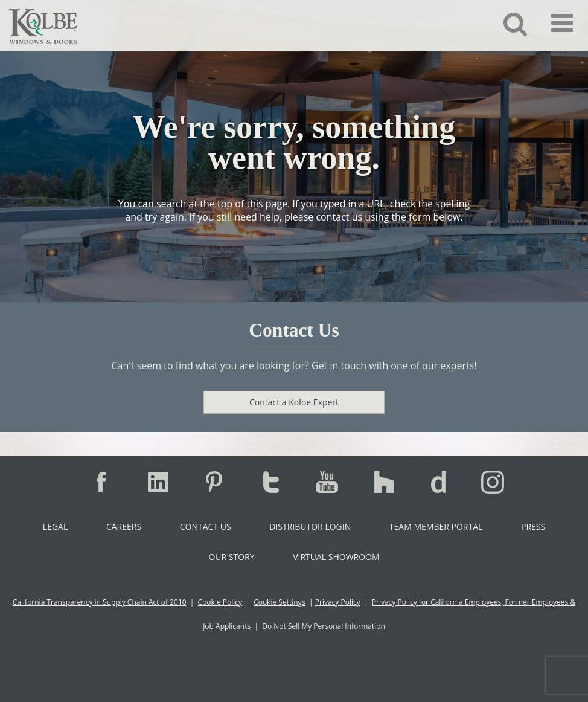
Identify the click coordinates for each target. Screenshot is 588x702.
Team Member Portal (436, 526)
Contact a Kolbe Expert (294, 402)
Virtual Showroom (336, 557)
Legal (55, 526)
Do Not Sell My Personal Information (324, 626)
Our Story (231, 557)
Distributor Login (310, 526)
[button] (506, 24)
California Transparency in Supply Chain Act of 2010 (100, 602)
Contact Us (206, 526)
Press (533, 526)
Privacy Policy (338, 602)
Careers (124, 526)
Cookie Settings (280, 602)
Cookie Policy (220, 602)
